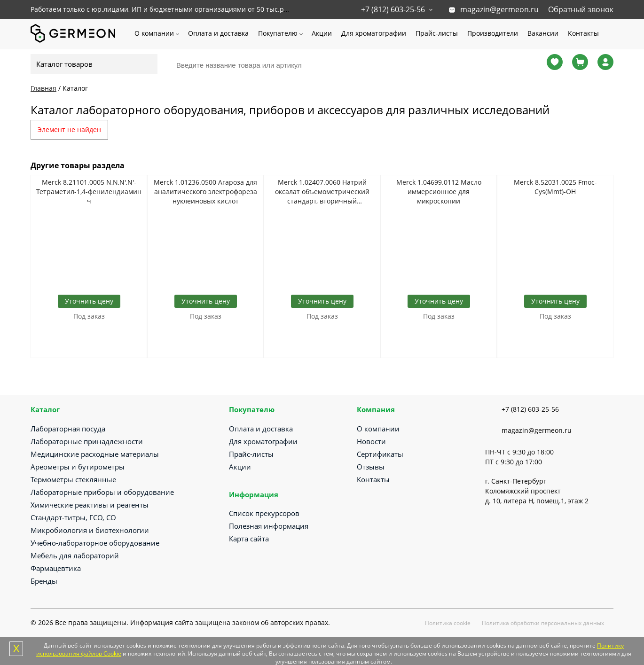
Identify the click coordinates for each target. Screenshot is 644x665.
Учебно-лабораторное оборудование (95, 543)
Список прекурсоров (264, 513)
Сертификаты (380, 454)
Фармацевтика (56, 568)
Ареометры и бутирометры (78, 467)
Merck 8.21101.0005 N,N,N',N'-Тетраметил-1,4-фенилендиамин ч (89, 192)
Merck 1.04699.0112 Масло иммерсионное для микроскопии (439, 192)
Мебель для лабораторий (75, 555)
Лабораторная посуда (68, 429)
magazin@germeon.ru (499, 9)
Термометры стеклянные (73, 479)
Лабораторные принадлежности (87, 441)
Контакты (583, 33)
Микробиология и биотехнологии (90, 530)
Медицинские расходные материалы (95, 454)
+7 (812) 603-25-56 (393, 9)
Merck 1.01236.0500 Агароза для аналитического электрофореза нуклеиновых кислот (205, 192)
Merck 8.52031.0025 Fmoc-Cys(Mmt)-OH (555, 187)
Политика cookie (448, 623)
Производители (493, 33)
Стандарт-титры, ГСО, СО (73, 517)
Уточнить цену (89, 301)
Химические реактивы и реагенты (90, 505)
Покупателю (278, 33)
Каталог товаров (64, 64)
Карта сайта (249, 539)
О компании (154, 33)
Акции (322, 33)
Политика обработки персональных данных (543, 623)
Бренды (44, 581)
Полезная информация (269, 526)
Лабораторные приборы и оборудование (102, 492)
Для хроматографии (374, 33)
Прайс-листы (437, 33)
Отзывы (371, 467)
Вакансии (543, 33)
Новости (371, 441)
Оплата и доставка (218, 33)
